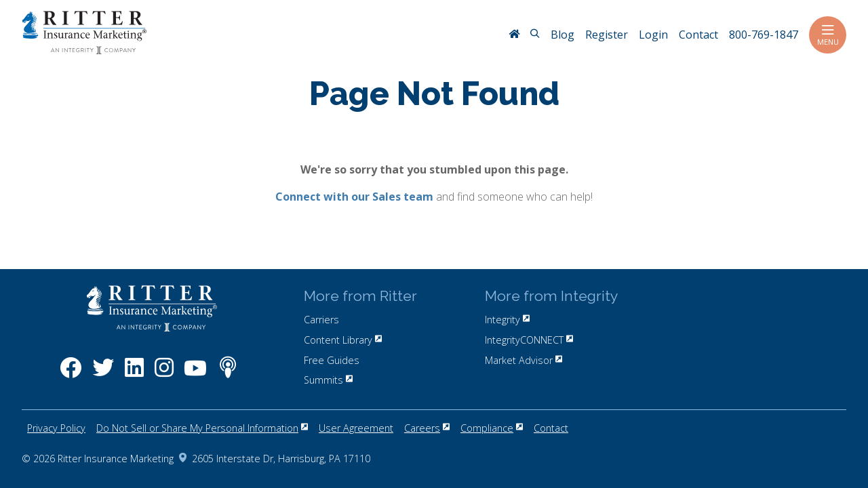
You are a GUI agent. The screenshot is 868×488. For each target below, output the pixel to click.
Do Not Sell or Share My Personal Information (202, 428)
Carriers (321, 320)
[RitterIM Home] (514, 35)
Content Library (343, 340)
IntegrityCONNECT (529, 340)
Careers (427, 428)
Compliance (492, 428)
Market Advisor (524, 360)
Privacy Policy (56, 428)
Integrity (507, 320)
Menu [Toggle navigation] (828, 35)
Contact (551, 428)
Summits (328, 380)
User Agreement (356, 428)
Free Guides (332, 360)
